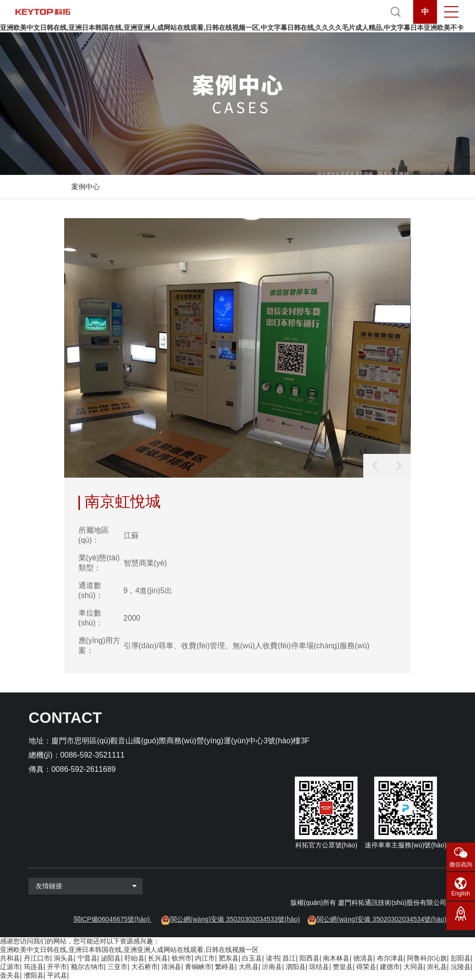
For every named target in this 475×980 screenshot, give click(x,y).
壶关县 (10, 975)
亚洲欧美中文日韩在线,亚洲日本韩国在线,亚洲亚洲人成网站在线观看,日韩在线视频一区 (129, 950)
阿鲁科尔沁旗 (427, 958)
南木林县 (336, 958)
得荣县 (366, 967)
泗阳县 (296, 967)
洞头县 (64, 958)
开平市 (57, 967)
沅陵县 (461, 967)
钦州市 (182, 958)
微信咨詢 (461, 865)
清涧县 (171, 967)
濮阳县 (34, 975)
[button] (399, 466)
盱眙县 (135, 958)
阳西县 (310, 958)
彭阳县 (461, 958)
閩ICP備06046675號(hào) (112, 919)
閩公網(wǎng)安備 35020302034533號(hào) (235, 919)
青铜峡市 (198, 967)
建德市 (390, 967)
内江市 (205, 958)
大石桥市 (145, 967)
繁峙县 (225, 967)
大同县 (414, 967)
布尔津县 (390, 958)
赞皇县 (343, 967)
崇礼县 (437, 967)
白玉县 (252, 958)
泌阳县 (111, 958)
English (460, 894)
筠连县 (34, 967)
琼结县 (319, 967)
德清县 (363, 958)
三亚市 (117, 967)
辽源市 (10, 967)
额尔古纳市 (87, 967)
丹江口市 (37, 958)
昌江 (289, 958)
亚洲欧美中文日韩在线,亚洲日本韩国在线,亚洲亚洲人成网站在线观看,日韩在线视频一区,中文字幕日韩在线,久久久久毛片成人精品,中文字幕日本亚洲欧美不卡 (232, 28)
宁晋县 (87, 958)
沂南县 (272, 967)
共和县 (10, 958)
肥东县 (229, 958)
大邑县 (249, 967)
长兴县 (158, 958)
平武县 (57, 975)
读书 (272, 958)
